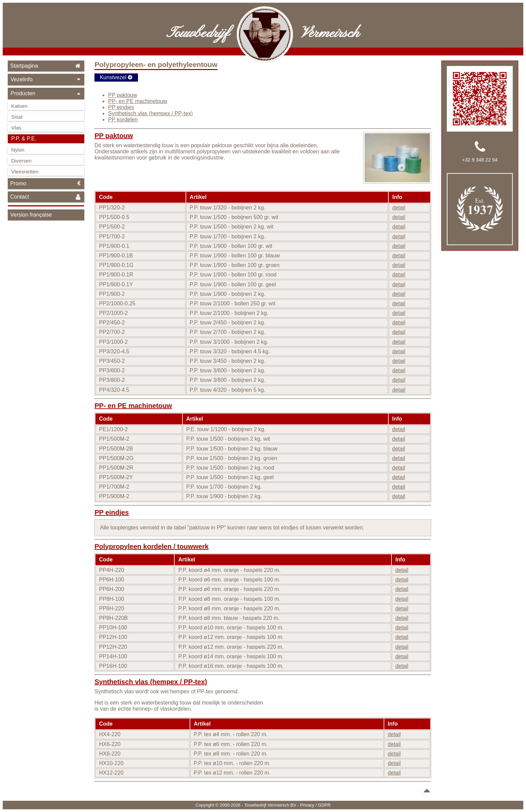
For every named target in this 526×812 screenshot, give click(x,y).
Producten (46, 93)
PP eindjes (121, 107)
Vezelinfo (46, 79)
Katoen (19, 106)
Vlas (16, 128)
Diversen (21, 161)
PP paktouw (122, 95)
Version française (31, 215)
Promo (46, 183)
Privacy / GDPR (315, 805)
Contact (46, 197)
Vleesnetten (25, 172)
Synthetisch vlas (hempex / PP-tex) (150, 113)
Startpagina (46, 66)
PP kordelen (123, 120)
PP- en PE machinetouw (137, 101)
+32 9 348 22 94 (480, 160)
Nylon (18, 150)
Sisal (17, 117)
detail (399, 208)
